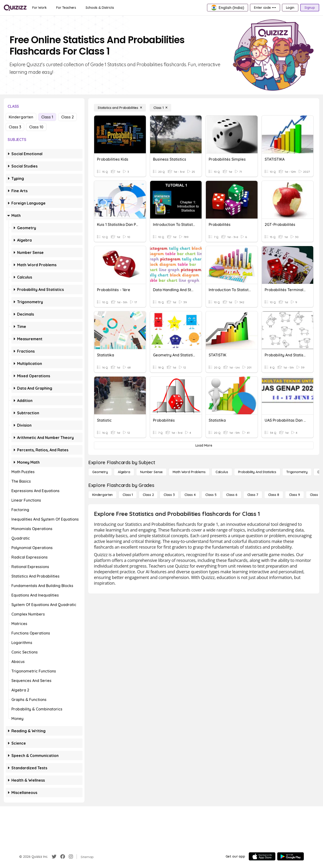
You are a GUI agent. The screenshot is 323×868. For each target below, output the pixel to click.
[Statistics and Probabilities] (120, 108)
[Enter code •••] (265, 8)
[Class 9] (295, 495)
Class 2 (67, 117)
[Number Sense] (151, 472)
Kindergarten (21, 117)
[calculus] (222, 472)
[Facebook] (63, 857)
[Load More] (204, 445)
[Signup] (310, 8)
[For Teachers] (66, 8)
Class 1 (47, 117)
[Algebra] (124, 472)
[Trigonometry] (297, 472)
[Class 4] (190, 495)
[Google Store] (291, 856)
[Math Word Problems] (189, 472)
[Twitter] (54, 857)
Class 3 (15, 127)
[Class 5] (211, 495)
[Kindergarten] (102, 495)
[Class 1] (160, 108)
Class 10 (36, 127)
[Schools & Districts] (100, 8)
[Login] (290, 8)
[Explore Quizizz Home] (15, 8)
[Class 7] (253, 495)
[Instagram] (71, 857)
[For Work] (39, 8)
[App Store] (262, 856)
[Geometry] (100, 472)
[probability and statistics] (257, 472)
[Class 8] (274, 495)
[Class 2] (148, 495)
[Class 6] (232, 495)
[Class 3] (169, 495)
